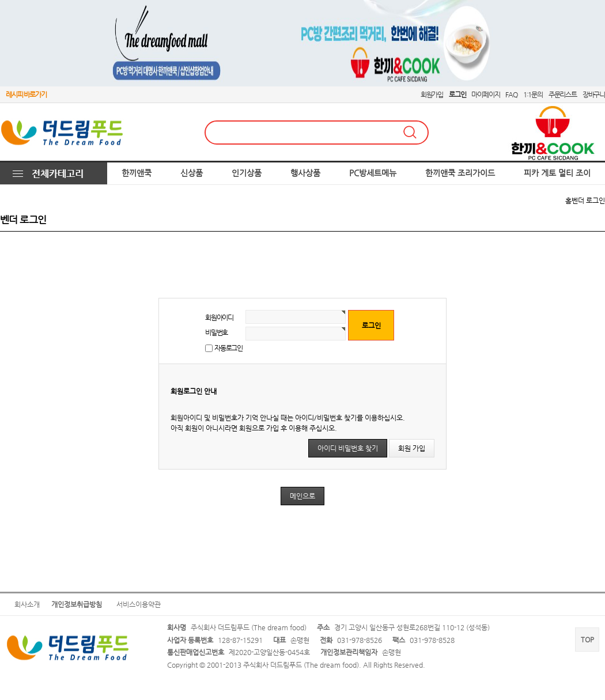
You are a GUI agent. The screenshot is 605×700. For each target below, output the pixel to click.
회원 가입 (412, 448)
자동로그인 (228, 348)
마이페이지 (485, 94)
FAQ (511, 94)
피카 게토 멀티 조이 (557, 173)
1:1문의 (533, 94)
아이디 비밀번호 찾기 (348, 448)
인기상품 (247, 173)
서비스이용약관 (139, 604)
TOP (587, 640)
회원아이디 (219, 317)
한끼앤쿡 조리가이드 (460, 173)
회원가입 (432, 94)
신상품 (192, 173)
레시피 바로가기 (26, 94)
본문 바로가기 (0, 0)
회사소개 (27, 604)
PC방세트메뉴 (373, 173)
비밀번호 (216, 332)
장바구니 (594, 94)
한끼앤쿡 (137, 173)
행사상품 (305, 173)
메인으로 (302, 496)
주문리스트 (563, 94)
